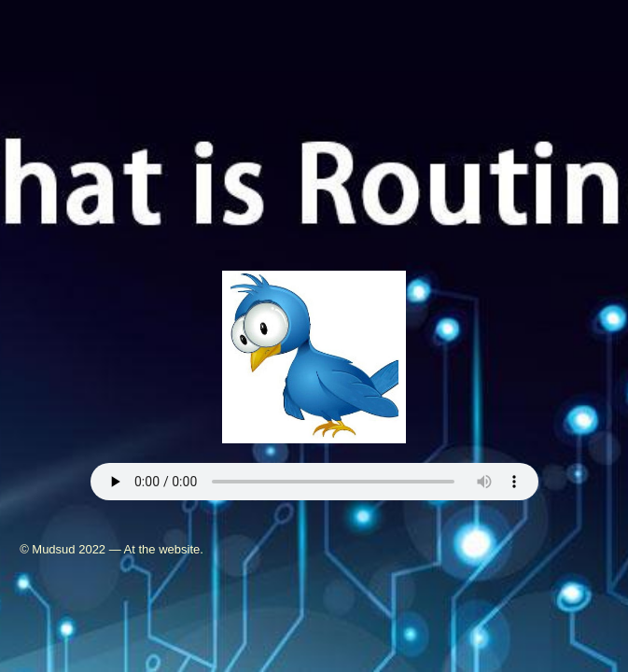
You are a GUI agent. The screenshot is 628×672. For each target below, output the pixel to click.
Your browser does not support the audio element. (314, 482)
